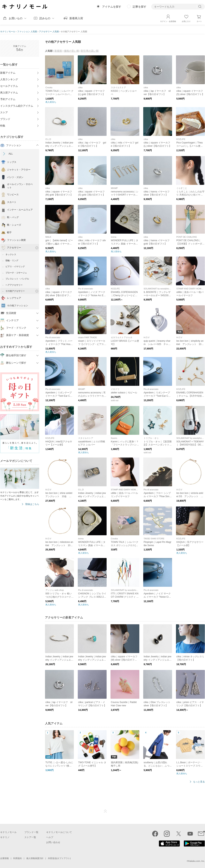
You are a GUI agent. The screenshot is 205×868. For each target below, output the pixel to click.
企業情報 (4, 858)
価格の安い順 (72, 51)
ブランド (5, 119)
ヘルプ (50, 837)
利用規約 (18, 858)
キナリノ (5, 837)
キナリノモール (8, 31)
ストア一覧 (30, 837)
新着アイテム (8, 73)
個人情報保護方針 (35, 858)
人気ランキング (9, 79)
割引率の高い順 (90, 51)
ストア (4, 112)
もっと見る (199, 782)
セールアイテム (9, 86)
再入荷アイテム (9, 93)
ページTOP (105, 811)
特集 (3, 126)
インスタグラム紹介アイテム (17, 106)
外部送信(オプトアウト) (59, 858)
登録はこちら (32, 504)
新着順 (58, 51)
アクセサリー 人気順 (49, 31)
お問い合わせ (53, 842)
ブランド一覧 (31, 832)
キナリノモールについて (59, 832)
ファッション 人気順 (27, 31)
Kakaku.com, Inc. (197, 861)
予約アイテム (8, 99)
